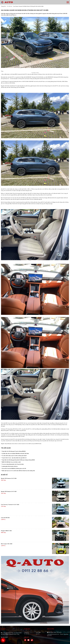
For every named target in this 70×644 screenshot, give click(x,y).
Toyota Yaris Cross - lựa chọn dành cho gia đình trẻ (14, 458)
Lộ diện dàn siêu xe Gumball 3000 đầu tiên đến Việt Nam (15, 453)
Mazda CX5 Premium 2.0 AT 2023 (9, 478)
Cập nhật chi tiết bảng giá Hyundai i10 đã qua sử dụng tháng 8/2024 (18, 460)
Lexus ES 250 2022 (5, 518)
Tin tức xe (26, 634)
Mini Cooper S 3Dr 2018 (7, 544)
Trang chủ (26, 632)
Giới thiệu (38, 632)
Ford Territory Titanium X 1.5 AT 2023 (10, 505)
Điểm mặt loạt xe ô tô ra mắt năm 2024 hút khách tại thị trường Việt (18, 471)
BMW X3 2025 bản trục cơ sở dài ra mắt (11, 462)
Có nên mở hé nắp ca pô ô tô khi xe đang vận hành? (14, 456)
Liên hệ (38, 634)
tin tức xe (9, 6)
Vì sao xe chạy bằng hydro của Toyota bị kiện (13, 464)
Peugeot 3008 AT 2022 (6, 531)
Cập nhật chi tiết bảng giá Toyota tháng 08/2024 (14, 451)
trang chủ (3, 6)
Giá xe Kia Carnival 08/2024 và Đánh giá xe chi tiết (14, 468)
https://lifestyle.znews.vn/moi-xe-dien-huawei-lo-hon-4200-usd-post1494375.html (23, 444)
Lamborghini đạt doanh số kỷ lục (10, 466)
